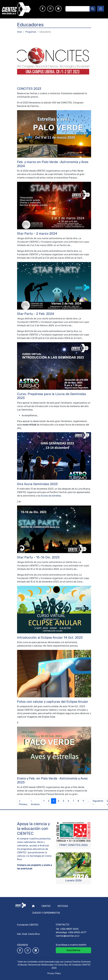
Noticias (63, 906)
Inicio (20, 32)
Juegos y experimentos (46, 913)
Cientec (46, 906)
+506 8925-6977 (77, 932)
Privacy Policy (54, 973)
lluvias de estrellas (51, 496)
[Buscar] (93, 9)
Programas (31, 32)
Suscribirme (73, 950)
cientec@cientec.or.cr (68, 936)
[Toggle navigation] (101, 9)
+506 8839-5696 (69, 929)
